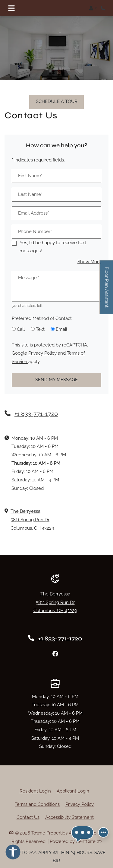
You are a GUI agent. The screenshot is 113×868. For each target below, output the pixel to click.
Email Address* (34, 213)
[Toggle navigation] (11, 8)
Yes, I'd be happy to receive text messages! (53, 247)
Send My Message (56, 380)
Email (61, 329)
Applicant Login (73, 791)
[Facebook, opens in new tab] (55, 654)
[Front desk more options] (103, 833)
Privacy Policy (43, 353)
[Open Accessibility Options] (13, 854)
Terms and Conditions (37, 804)
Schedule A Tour (57, 101)
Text (40, 329)
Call (21, 329)
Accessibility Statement (69, 817)
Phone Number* (35, 231)
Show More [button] (89, 262)
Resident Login (35, 791)
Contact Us (28, 817)
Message (29, 278)
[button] (93, 8)
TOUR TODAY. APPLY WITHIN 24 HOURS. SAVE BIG (57, 857)
